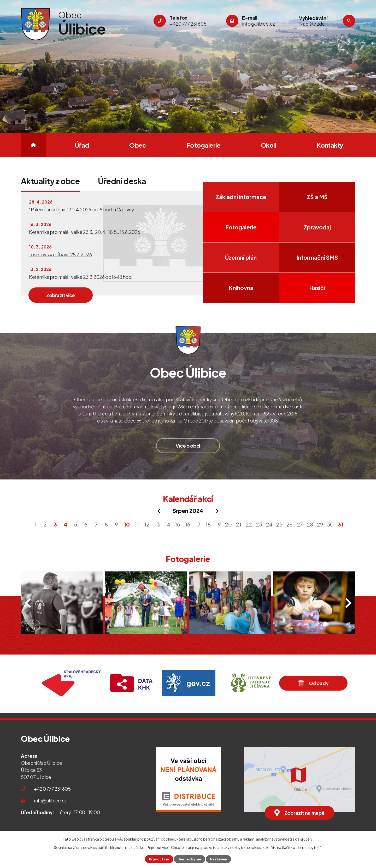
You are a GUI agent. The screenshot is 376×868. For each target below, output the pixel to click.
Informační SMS (317, 257)
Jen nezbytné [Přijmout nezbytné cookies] (190, 859)
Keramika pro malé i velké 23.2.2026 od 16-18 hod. (81, 277)
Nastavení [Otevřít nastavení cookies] (218, 859)
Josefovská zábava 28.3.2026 (60, 254)
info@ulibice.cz (50, 800)
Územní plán (241, 257)
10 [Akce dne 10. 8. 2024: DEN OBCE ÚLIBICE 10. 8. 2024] (127, 524)
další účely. (304, 839)
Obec (138, 145)
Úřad (82, 145)
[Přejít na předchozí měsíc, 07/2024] (159, 511)
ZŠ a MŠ (317, 197)
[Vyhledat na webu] (320, 24)
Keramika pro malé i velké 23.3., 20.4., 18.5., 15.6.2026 (84, 232)
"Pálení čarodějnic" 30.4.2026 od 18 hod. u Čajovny (81, 209)
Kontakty (330, 145)
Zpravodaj (317, 227)
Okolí (269, 145)
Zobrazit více (61, 295)
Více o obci (188, 446)
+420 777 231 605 (52, 789)
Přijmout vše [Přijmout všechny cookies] (159, 859)
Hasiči (317, 288)
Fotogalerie (204, 145)
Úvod (33, 145)
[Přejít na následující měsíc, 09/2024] (217, 511)
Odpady (313, 683)
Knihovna (241, 288)
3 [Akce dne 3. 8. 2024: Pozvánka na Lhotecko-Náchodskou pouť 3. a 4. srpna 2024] (55, 524)
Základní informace (241, 197)
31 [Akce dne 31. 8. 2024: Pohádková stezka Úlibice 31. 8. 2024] (341, 524)
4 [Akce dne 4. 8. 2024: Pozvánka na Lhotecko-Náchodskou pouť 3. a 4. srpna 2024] (66, 524)
